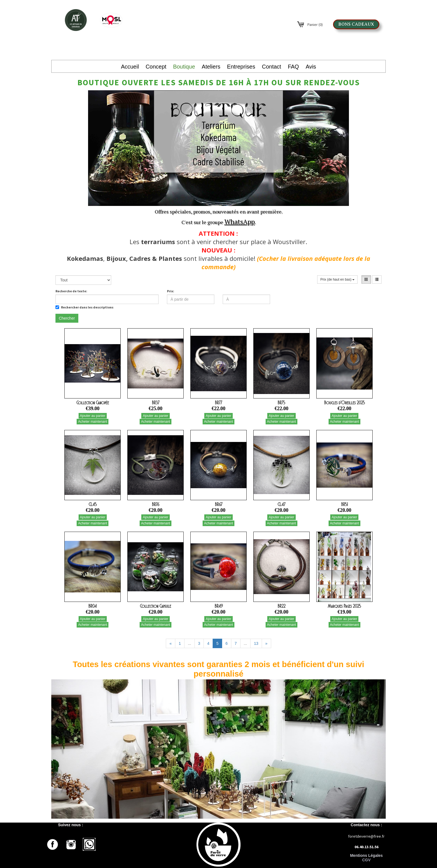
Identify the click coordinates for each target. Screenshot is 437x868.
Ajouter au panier (93, 416)
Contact (272, 67)
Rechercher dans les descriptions (84, 307)
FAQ (293, 67)
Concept (156, 67)
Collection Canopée (93, 403)
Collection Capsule (156, 606)
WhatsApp (240, 222)
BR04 (93, 606)
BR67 (219, 504)
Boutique (184, 67)
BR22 (281, 606)
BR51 (344, 504)
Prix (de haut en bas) (337, 279)
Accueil (130, 67)
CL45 (93, 504)
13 (256, 643)
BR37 (156, 403)
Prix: (171, 291)
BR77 (219, 403)
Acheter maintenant (93, 422)
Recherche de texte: (71, 291)
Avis (311, 67)
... (190, 643)
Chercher (67, 318)
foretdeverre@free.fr (366, 836)
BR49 (219, 606)
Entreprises (241, 67)
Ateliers (211, 67)
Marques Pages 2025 (344, 606)
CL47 (281, 504)
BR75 (281, 403)
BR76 (156, 504)
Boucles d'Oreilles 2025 (344, 403)
